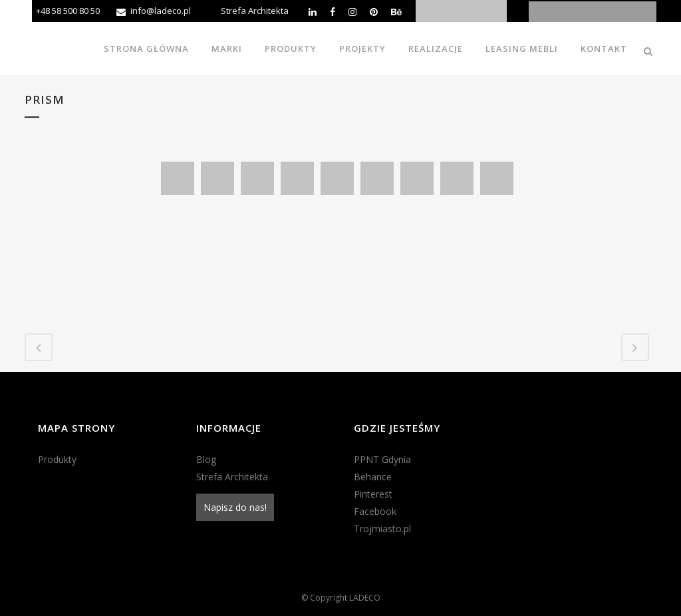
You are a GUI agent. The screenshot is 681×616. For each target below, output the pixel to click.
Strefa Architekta (255, 11)
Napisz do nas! (235, 507)
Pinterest (373, 494)
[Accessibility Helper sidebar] (16, 16)
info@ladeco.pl (161, 11)
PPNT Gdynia (382, 459)
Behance (373, 477)
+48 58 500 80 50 (68, 11)
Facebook (375, 511)
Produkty (57, 459)
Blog (206, 459)
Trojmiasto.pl (382, 529)
